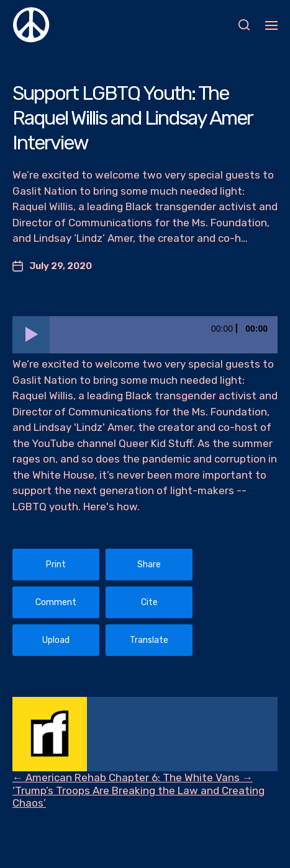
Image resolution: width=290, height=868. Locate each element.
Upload (56, 640)
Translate (149, 640)
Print (56, 565)
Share (149, 565)
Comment (56, 602)
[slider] (164, 335)
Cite (149, 602)
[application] (145, 335)
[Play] (31, 335)
